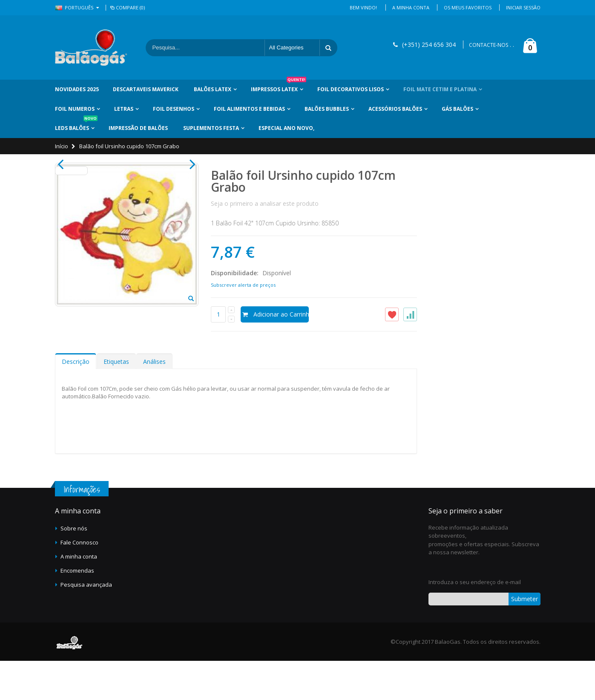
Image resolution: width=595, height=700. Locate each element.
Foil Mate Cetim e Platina (440, 89)
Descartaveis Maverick (146, 89)
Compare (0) (127, 7)
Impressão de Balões (138, 128)
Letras (124, 109)
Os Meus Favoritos (468, 7)
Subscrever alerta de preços (243, 285)
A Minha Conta (411, 7)
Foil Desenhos (174, 109)
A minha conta (79, 595)
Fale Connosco (79, 581)
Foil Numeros (75, 109)
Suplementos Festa (211, 128)
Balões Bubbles (327, 109)
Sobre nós (74, 567)
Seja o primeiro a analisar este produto (265, 203)
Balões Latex (213, 89)
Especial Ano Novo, (286, 128)
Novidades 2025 (77, 89)
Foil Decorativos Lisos (351, 89)
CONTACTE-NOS (489, 45)
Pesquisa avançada (86, 623)
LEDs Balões (76, 125)
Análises (154, 400)
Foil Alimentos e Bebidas (249, 109)
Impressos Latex (279, 86)
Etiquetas (116, 400)
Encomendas (77, 609)
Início (62, 146)
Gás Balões (457, 109)
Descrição (76, 400)
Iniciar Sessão (523, 7)
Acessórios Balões (395, 109)
